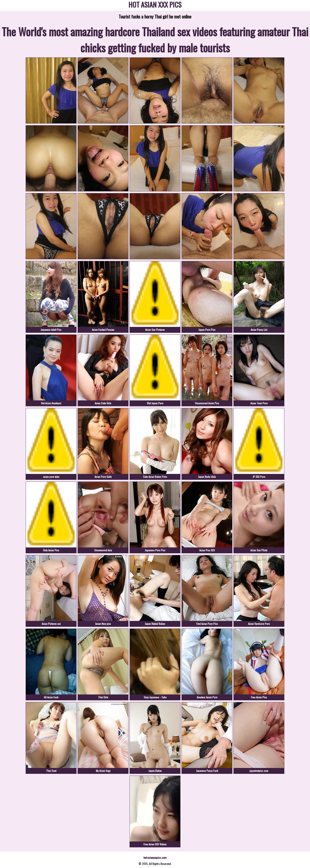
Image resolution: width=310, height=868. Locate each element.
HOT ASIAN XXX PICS (155, 5)
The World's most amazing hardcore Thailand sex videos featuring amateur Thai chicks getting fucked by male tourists (155, 39)
